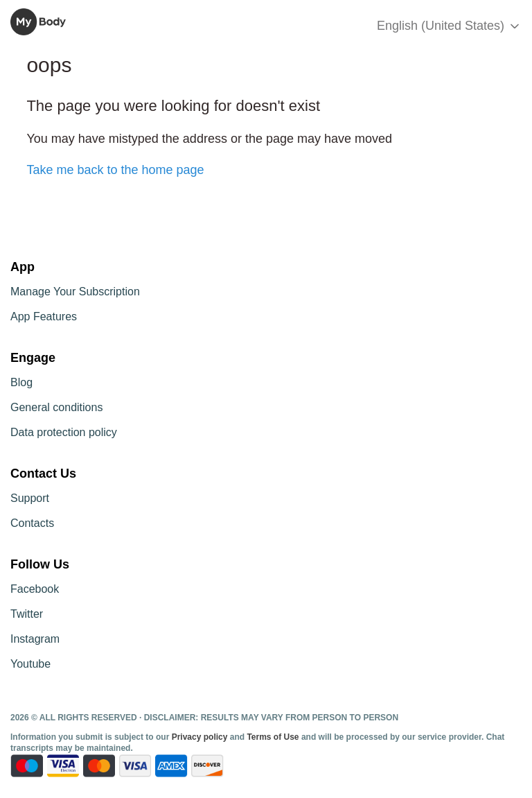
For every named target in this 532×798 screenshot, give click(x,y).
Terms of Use (273, 737)
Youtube (30, 664)
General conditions (56, 407)
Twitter (27, 614)
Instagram (35, 639)
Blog (21, 382)
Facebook (35, 589)
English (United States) (449, 26)
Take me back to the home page (115, 170)
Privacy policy (201, 737)
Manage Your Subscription (75, 292)
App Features (44, 316)
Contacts (32, 523)
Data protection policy (64, 432)
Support (30, 498)
